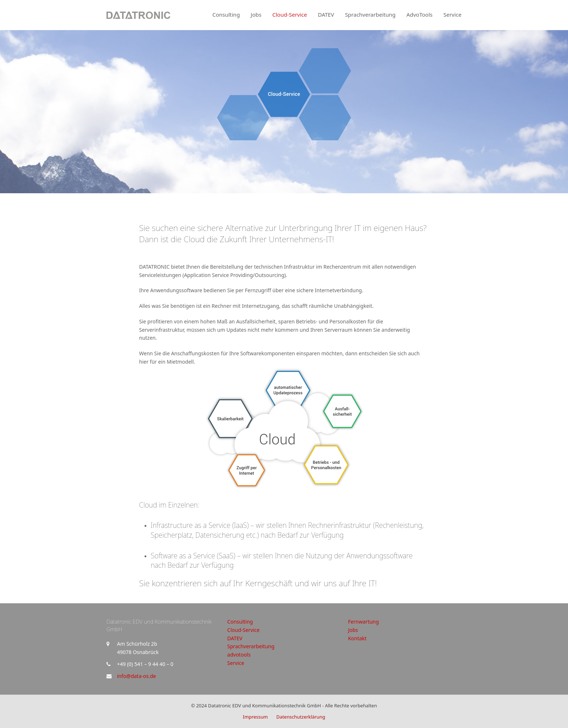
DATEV (235, 638)
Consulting (240, 622)
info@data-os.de (136, 676)
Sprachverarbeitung (251, 646)
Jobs (353, 630)
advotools (239, 655)
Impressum (255, 717)
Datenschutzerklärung (301, 717)
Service (236, 663)
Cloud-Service (243, 630)
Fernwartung (364, 622)
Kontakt (357, 638)
